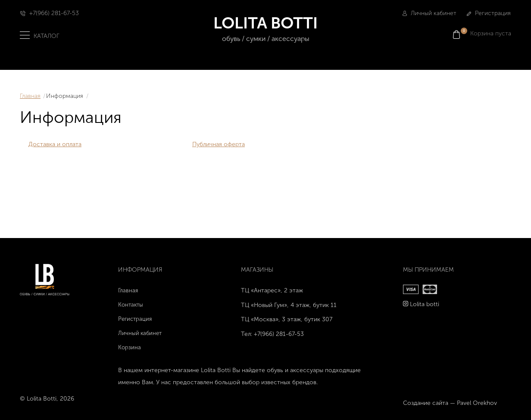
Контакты (131, 305)
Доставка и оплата (55, 144)
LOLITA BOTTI (266, 29)
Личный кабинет (429, 13)
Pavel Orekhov (477, 403)
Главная (30, 96)
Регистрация (489, 13)
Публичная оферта (219, 144)
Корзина (130, 347)
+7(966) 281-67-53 (54, 13)
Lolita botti (425, 304)
